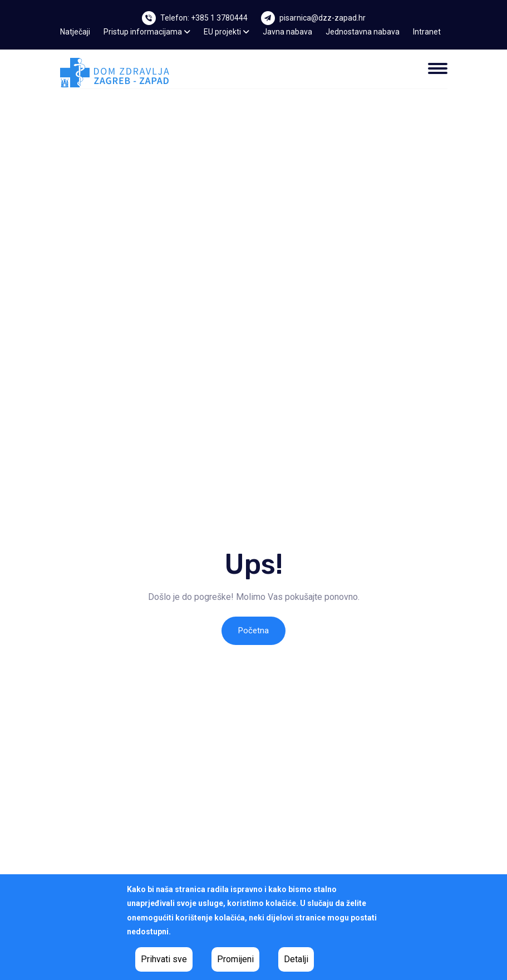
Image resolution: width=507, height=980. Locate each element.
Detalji (296, 959)
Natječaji (75, 32)
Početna (253, 631)
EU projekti (227, 32)
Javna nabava (287, 32)
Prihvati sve (164, 959)
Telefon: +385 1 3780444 (204, 18)
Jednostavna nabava (363, 32)
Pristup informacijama (147, 32)
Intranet (427, 32)
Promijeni (235, 959)
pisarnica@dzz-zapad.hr (323, 18)
